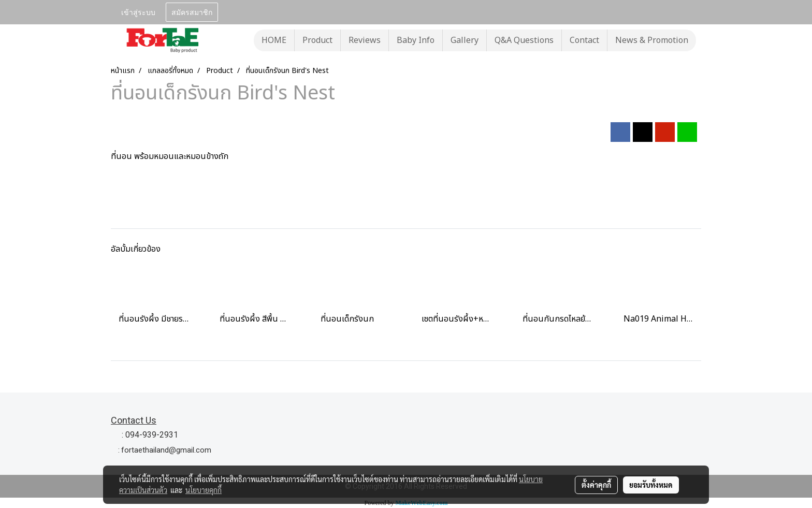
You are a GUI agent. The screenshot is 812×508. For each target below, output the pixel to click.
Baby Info (416, 40)
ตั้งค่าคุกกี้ (596, 485)
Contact (584, 40)
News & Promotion (652, 40)
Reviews (365, 40)
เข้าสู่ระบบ (138, 12)
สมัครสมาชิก (192, 12)
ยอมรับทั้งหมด (651, 485)
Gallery (465, 40)
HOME (274, 40)
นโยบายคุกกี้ (204, 490)
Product (317, 40)
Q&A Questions (524, 40)
